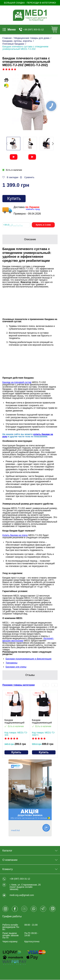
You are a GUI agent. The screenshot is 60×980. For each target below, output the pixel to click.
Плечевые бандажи (13, 44)
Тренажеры (12, 663)
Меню (9, 30)
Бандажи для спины (16, 667)
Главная (7, 38)
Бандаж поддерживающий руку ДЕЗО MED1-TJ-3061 (44, 721)
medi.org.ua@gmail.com (22, 895)
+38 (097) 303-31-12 (33, 30)
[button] (53, 144)
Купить (14, 199)
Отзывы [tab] (30, 675)
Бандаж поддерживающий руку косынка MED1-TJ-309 (16, 721)
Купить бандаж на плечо (15, 535)
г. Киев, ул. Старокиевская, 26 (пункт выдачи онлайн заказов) (25, 887)
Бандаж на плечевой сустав (17, 382)
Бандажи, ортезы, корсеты (17, 41)
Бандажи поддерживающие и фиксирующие (29, 659)
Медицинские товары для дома (32, 38)
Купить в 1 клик (43, 225)
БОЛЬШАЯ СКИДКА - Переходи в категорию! (30, 3)
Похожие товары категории (19, 685)
